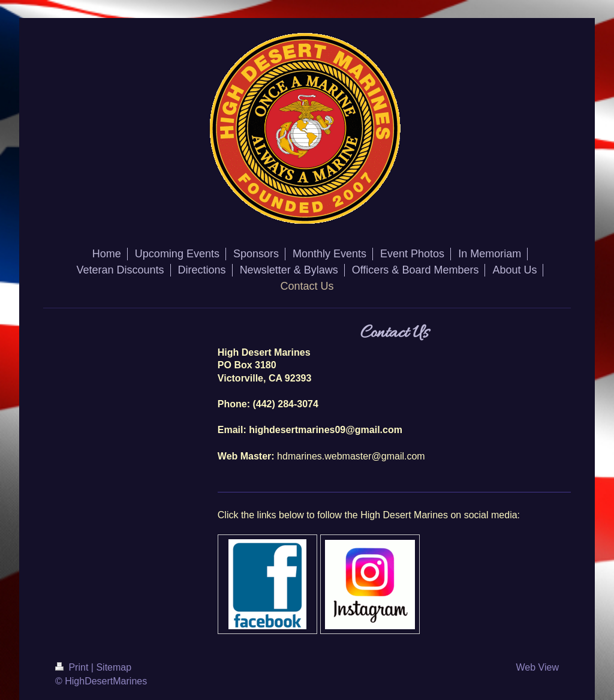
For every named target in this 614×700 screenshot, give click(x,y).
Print (73, 667)
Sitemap (114, 667)
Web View (538, 667)
